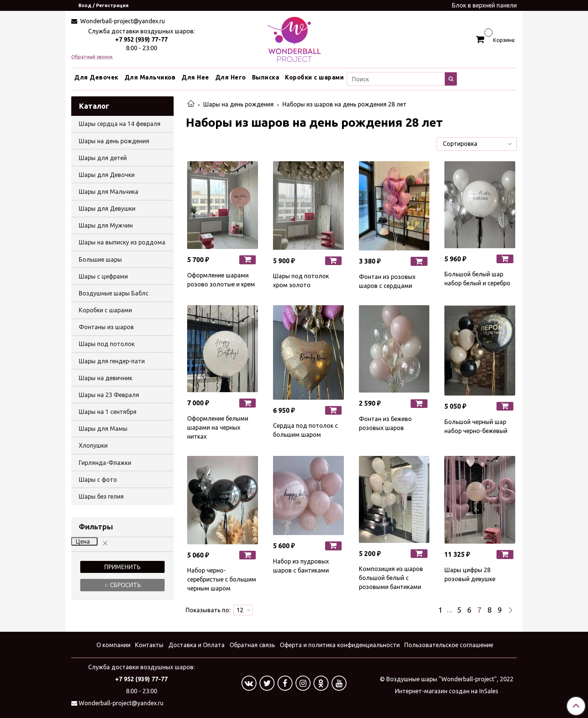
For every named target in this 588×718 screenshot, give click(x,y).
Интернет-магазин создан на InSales (447, 691)
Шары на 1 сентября (108, 412)
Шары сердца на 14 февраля (120, 124)
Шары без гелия (101, 496)
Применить (122, 567)
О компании (113, 645)
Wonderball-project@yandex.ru (122, 21)
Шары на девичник (106, 378)
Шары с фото (98, 480)
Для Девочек (96, 77)
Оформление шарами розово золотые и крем (221, 280)
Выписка (266, 77)
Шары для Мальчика (109, 192)
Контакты (149, 645)
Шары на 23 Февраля (109, 395)
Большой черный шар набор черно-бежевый (476, 426)
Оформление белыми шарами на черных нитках (218, 427)
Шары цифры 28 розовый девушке (470, 574)
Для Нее (195, 77)
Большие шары (100, 259)
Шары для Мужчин (106, 225)
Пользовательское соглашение (449, 645)
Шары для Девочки (107, 175)
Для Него (231, 77)
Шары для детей (103, 158)
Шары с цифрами (103, 276)
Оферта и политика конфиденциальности (340, 645)
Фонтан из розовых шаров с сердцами (387, 281)
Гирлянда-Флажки (105, 463)
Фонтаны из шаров (106, 327)
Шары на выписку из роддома (122, 242)
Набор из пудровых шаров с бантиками (301, 566)
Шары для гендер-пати (112, 361)
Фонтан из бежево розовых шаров (385, 423)
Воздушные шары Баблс (114, 293)
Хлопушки (93, 445)
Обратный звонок (92, 57)
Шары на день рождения (238, 104)
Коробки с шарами (314, 77)
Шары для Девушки (107, 208)
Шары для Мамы (103, 429)
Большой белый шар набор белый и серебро (477, 279)
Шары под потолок (107, 344)
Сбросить (125, 585)
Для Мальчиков (150, 77)
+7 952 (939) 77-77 (141, 39)
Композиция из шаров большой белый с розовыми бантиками (391, 578)
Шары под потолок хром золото (301, 280)
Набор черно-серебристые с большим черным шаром (222, 579)
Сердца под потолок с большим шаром (305, 430)
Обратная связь (252, 645)
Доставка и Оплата (196, 645)
